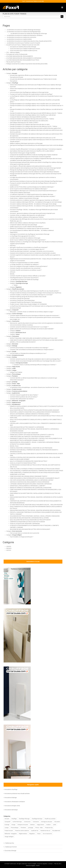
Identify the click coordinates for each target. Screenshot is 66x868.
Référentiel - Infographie (19, 401)
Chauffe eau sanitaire (18, 289)
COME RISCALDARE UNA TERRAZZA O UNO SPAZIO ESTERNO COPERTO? (30, 437)
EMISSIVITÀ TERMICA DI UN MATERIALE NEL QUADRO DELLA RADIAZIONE (31, 488)
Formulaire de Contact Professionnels (17, 54)
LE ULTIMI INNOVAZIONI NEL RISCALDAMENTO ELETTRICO (23, 60)
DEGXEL (12, 274)
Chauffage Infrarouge (22, 283)
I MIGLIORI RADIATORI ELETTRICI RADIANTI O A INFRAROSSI (27, 427)
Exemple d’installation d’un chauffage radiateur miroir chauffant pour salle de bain (33, 115)
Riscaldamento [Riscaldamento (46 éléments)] (56, 831)
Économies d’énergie (10, 851)
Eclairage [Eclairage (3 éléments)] (7, 825)
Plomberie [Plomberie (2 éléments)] (23, 828)
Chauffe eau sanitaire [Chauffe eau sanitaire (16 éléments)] (50, 819)
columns (9, 546)
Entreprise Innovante (18, 355)
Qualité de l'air (16, 393)
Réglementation (16, 403)
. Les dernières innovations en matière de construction (21, 37)
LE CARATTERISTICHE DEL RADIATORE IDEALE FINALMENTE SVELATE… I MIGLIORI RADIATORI (36, 505)
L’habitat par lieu (9, 843)
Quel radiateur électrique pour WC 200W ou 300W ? (24, 123)
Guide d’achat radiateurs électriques (20, 193)
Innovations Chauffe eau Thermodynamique (22, 300)
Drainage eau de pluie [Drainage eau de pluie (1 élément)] (47, 822)
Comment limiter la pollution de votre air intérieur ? (24, 397)
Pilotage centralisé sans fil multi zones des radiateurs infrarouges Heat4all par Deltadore (34, 172)
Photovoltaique (16, 374)
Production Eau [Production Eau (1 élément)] (49, 828)
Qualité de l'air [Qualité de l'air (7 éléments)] (35, 831)
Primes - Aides (16, 384)
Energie (14, 351)
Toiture (18, 334)
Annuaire (15, 73)
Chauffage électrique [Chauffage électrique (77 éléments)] (37, 819)
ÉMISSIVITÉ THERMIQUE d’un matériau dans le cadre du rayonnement (29, 229)
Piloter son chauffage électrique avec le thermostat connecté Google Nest (30, 157)
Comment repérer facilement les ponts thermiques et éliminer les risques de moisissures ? (35, 316)
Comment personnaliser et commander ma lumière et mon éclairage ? (29, 348)
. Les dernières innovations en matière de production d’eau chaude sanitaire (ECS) (29, 41)
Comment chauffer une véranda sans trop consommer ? (26, 268)
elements (9, 548)
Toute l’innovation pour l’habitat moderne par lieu (24, 51)
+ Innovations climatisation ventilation (14, 802)
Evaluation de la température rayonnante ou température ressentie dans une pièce (33, 253)
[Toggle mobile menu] (62, 7)
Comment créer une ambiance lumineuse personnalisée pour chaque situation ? (32, 350)
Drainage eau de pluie (22, 363)
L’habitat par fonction (11, 847)
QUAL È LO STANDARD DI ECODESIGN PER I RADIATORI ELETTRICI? (29, 461)
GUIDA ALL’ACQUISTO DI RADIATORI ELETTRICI (23, 463)
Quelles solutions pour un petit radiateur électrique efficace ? (27, 227)
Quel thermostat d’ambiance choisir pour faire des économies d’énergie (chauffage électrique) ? (36, 181)
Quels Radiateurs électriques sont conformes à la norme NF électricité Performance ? (33, 191)
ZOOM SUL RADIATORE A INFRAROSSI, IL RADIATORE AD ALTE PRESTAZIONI (31, 448)
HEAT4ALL (13, 246)
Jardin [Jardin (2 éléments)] (54, 825)
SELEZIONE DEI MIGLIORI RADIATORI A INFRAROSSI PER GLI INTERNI (29, 518)
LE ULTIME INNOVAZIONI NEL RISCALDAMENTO (20, 56)
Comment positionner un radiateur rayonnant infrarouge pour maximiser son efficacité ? (34, 200)
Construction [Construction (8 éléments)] (27, 822)
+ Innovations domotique (11, 810)
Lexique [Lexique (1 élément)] (7, 828)
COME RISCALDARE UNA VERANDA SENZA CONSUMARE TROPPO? (29, 476)
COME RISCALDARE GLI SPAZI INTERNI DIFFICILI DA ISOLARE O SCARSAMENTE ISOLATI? (35, 478)
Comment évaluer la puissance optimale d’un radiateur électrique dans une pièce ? (33, 196)
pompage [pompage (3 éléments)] (31, 828)
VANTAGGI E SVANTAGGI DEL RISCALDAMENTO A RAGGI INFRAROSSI (30, 482)
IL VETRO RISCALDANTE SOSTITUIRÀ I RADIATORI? (24, 433)
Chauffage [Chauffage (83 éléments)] (14, 819)
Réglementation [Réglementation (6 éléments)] (23, 834)
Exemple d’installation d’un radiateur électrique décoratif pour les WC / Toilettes (32, 119)
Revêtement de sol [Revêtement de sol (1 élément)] (45, 831)
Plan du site (57, 864)
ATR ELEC (13, 272)
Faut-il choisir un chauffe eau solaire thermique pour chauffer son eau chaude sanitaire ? (34, 291)
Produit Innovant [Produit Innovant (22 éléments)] (9, 831)
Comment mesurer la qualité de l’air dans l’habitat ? (24, 395)
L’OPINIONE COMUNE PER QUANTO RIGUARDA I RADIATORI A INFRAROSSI (31, 484)
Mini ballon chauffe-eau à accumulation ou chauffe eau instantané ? (29, 247)
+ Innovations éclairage (10, 798)
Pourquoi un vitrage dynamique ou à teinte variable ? (25, 263)
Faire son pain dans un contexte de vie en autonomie (25, 533)
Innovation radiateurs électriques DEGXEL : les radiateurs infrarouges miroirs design (33, 204)
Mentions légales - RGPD (33, 866)
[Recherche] (62, 17)
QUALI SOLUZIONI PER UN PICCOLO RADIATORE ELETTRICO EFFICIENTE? (30, 520)
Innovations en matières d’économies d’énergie (23, 47)
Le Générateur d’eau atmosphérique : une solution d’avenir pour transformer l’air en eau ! (34, 387)
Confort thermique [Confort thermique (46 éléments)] (17, 822)
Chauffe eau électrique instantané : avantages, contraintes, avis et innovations (32, 251)
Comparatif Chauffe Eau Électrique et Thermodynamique (26, 302)
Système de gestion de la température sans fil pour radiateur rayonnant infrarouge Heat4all (35, 168)
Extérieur (14, 357)
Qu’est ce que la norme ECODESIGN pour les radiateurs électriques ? (29, 189)
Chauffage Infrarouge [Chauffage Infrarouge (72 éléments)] (24, 819)
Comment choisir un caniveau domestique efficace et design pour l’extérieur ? (35, 365)
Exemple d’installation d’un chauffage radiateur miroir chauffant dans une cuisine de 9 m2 (35, 104)
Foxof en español (42, 864)
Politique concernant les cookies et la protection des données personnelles (27, 64)
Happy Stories (16, 367)
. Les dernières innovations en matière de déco (19, 39)
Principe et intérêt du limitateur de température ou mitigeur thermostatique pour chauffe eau (36, 293)
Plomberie (15, 376)
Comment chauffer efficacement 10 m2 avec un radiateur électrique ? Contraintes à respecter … (36, 149)
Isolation (18, 331)
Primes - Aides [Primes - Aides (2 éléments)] (39, 828)
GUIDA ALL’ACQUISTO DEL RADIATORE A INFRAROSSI (25, 524)
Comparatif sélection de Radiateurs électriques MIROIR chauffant (28, 117)
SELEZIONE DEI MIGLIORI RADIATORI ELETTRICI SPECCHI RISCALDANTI (30, 529)
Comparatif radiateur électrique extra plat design (23, 225)
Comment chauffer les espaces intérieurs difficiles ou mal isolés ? (28, 276)
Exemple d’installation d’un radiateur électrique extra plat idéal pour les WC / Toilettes (34, 126)
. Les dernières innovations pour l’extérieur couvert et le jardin (23, 43)
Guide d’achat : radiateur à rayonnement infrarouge (24, 198)
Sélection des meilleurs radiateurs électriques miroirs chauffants (28, 223)
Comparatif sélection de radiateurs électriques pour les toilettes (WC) (29, 121)
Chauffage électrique (21, 281)
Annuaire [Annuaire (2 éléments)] (7, 819)
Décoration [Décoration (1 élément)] (57, 822)
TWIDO (15, 285)
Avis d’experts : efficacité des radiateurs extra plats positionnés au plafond (31, 166)
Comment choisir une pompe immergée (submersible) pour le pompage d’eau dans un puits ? (36, 361)
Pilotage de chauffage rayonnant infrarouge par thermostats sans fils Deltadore (32, 170)
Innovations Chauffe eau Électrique (20, 298)
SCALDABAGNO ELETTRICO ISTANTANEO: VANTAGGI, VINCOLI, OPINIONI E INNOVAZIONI (35, 516)
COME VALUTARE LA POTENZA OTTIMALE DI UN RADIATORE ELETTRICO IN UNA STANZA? (35, 469)
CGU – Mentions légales (13, 52)
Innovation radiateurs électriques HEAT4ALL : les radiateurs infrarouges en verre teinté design (36, 202)
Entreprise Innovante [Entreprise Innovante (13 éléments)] (23, 825)
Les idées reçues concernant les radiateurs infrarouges (25, 238)
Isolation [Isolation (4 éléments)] (48, 825)
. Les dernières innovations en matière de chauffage (24, 280)
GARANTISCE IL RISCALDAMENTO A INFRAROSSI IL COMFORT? (28, 486)
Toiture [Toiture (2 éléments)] (39, 834)
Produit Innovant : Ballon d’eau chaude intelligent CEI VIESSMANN (28, 304)
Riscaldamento (16, 404)
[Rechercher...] (32, 17)
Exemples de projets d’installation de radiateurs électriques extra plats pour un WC (33, 138)
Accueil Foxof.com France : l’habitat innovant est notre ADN (23, 45)
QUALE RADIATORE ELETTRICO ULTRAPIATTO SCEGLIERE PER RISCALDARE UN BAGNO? (35, 410)
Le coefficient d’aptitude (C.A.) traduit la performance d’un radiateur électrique (32, 194)
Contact (50, 864)
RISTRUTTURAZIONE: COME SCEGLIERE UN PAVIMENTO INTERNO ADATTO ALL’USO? (34, 338)
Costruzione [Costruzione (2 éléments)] (36, 822)
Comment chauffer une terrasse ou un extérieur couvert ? (26, 270)
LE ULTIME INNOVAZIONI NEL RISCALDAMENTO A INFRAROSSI (24, 58)
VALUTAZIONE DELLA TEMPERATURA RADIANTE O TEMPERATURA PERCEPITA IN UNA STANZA (37, 471)
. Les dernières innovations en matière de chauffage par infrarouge (28, 34)
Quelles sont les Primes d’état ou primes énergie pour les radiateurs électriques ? (32, 187)
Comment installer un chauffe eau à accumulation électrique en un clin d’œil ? (31, 295)
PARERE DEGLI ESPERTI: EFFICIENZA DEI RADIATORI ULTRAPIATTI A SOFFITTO (32, 435)
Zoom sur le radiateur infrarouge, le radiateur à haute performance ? (29, 266)
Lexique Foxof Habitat (16, 372)
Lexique (14, 370)
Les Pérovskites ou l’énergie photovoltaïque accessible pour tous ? (28, 353)
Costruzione (15, 336)
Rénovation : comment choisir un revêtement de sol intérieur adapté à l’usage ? (32, 312)
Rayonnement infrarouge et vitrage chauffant (23, 153)
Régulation (19, 287)
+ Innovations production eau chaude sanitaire (17, 794)
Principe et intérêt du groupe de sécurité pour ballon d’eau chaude (28, 297)
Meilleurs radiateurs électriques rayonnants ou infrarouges (26, 143)
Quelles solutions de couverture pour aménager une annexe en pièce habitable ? (32, 329)
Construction (16, 321)
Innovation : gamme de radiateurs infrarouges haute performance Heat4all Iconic (33, 213)
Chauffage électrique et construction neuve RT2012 (24, 278)
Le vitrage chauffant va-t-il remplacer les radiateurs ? (25, 264)
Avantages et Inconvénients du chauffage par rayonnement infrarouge (30, 234)
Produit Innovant (17, 389)
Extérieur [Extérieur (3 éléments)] (32, 825)
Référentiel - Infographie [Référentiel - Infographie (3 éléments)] (11, 834)
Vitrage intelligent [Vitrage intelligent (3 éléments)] (9, 837)
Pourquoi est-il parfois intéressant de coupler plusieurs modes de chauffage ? (31, 94)
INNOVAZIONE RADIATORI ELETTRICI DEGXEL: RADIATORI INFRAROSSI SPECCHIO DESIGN (35, 510)
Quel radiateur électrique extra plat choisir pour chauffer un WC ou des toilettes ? (32, 151)
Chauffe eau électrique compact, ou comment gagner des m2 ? (27, 249)
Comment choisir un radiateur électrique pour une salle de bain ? (28, 215)
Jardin (14, 368)
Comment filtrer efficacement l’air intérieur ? (22, 399)
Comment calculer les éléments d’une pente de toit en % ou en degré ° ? (29, 327)
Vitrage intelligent (17, 535)
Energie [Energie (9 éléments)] (13, 825)
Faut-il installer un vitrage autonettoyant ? (22, 537)
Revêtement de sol (21, 333)
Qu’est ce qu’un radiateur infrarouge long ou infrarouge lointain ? (28, 240)
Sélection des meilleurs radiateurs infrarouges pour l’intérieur (27, 217)
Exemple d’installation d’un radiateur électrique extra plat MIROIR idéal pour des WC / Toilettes (36, 113)
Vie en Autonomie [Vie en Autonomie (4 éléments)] (47, 834)
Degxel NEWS (14, 232)
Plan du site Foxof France (13, 62)
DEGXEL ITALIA (14, 446)
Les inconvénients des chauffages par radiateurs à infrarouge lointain (29, 92)
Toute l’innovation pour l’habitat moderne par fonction (25, 49)
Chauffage (15, 83)
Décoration (15, 344)
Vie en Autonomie (17, 531)
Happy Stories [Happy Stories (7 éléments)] (40, 825)
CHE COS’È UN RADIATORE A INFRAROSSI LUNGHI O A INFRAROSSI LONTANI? (32, 480)
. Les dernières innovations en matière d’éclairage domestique (23, 30)
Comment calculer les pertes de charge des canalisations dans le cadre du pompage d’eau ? (35, 359)
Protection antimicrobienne (20, 391)
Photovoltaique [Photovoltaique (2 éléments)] (15, 828)
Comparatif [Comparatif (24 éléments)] (7, 822)
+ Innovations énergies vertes (12, 806)
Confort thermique (17, 314)
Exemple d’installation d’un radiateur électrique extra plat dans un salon (30, 124)
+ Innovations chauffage (10, 789)
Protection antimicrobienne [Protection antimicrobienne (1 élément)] (22, 831)
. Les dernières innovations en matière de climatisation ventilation (24, 35)
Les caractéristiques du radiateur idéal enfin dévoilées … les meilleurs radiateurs (32, 230)
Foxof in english (32, 864)
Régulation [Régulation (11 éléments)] (32, 834)
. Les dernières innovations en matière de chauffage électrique (23, 32)
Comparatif (15, 310)
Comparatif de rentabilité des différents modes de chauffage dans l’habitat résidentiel (34, 155)
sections (9, 550)
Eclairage (15, 346)
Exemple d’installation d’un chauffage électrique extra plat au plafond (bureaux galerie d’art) (35, 128)
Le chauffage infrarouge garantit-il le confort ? (23, 236)
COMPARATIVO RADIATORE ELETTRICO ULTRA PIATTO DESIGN (27, 522)
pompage (15, 382)
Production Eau (16, 385)
